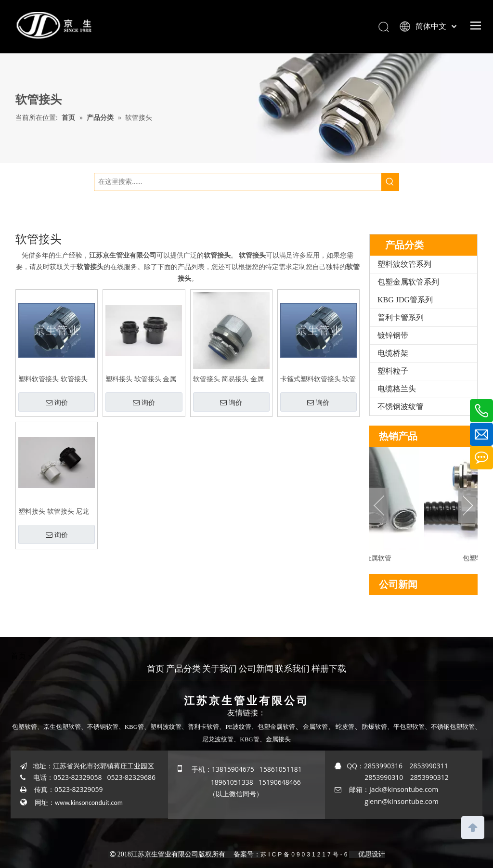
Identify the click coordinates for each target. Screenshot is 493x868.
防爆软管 (375, 727)
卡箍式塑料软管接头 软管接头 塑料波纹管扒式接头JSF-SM (318, 379)
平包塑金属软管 (370, 558)
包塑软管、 (28, 727)
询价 (57, 403)
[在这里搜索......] (238, 182)
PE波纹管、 (241, 727)
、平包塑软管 (406, 727)
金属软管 (315, 727)
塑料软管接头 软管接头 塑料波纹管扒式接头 (53, 379)
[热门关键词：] (390, 182)
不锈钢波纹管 (401, 407)
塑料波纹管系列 (404, 264)
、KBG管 (246, 739)
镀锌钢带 (393, 335)
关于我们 (220, 669)
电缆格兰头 (397, 389)
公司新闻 (256, 669)
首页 (156, 669)
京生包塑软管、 (65, 727)
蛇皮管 (345, 727)
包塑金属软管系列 (408, 282)
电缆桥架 (393, 353)
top (473, 827)
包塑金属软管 (276, 727)
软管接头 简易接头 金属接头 (228, 379)
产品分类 (183, 669)
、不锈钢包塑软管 (450, 727)
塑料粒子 (393, 371)
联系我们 (292, 669)
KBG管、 (137, 727)
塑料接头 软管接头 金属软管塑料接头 (141, 379)
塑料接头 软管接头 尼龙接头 (54, 512)
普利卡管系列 (401, 317)
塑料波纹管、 (169, 727)
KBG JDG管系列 (405, 300)
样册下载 (329, 669)
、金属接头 (275, 739)
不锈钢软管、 (106, 727)
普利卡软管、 (207, 727)
